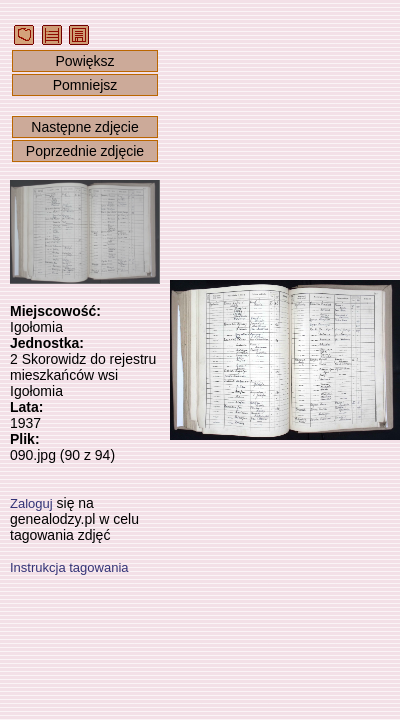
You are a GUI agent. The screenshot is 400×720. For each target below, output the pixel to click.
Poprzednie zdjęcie (85, 151)
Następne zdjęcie (84, 127)
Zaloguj (31, 503)
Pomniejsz (85, 85)
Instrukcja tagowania (69, 567)
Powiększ (84, 61)
